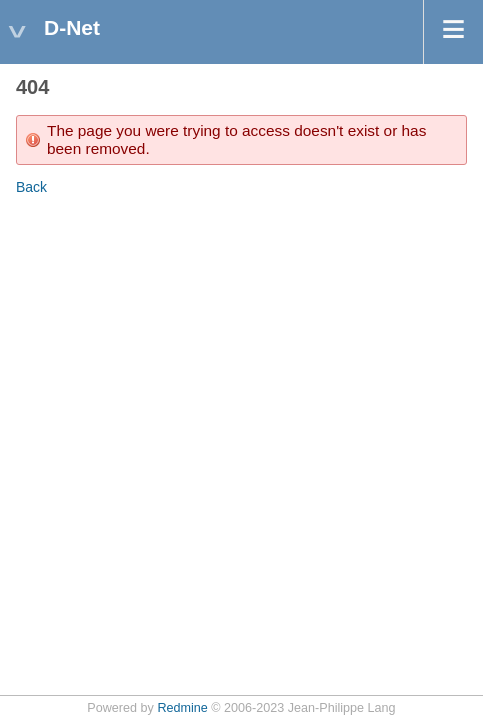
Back (31, 187)
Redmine (182, 708)
